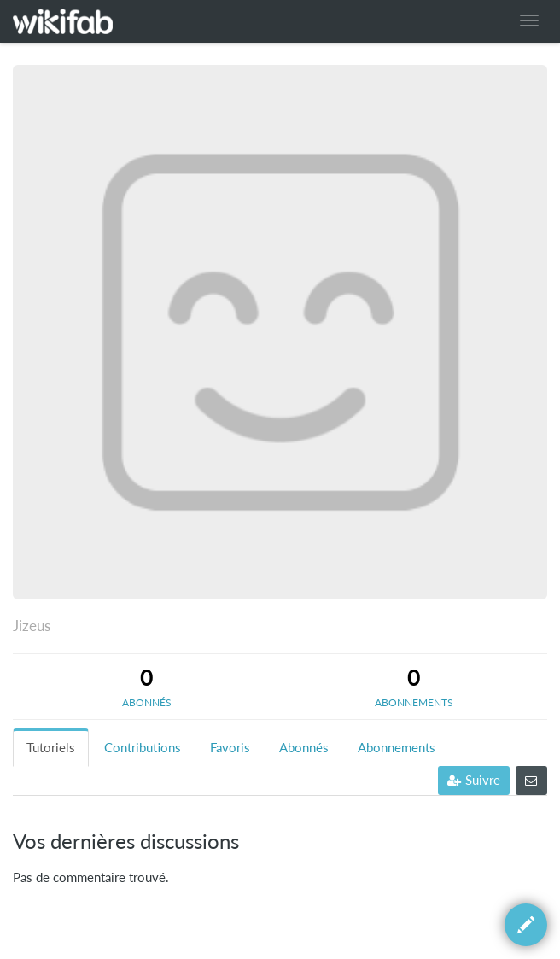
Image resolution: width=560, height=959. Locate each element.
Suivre (474, 780)
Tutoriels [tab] (51, 748)
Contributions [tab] (143, 748)
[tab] (146, 687)
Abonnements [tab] (397, 748)
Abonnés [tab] (304, 748)
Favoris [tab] (230, 748)
